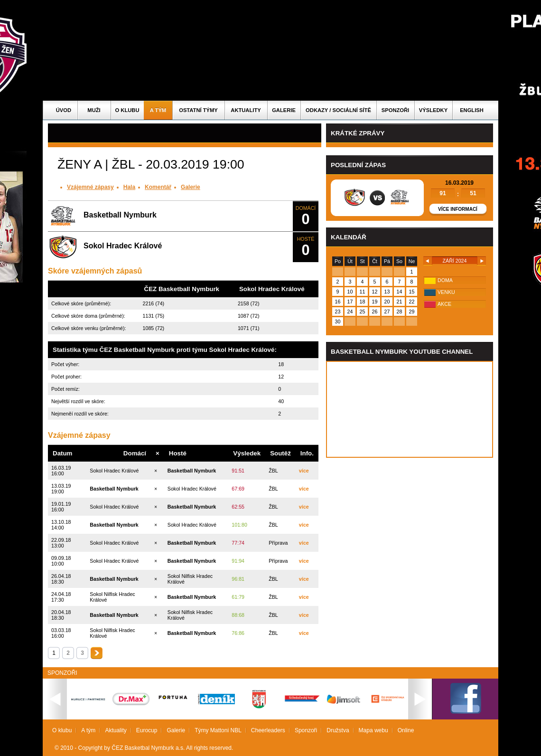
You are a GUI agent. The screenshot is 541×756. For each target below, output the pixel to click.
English (472, 110)
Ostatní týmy (198, 110)
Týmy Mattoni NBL (218, 730)
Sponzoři (395, 110)
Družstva (338, 730)
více (304, 471)
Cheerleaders (268, 730)
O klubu (127, 110)
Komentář (158, 187)
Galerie (284, 110)
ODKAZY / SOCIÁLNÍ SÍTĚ (338, 110)
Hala (129, 187)
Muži (94, 110)
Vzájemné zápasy (90, 187)
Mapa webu (373, 730)
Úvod (64, 110)
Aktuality (246, 110)
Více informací (458, 209)
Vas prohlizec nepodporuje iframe (410, 409)
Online (406, 730)
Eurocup (147, 730)
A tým (158, 110)
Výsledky (433, 110)
